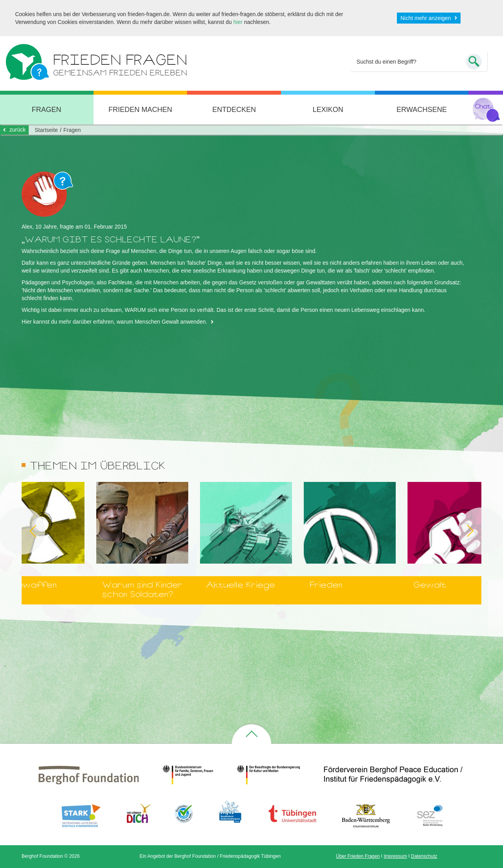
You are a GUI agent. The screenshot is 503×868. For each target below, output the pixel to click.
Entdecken (234, 110)
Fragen (72, 130)
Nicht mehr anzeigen (426, 18)
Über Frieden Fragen (358, 856)
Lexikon (328, 110)
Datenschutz (424, 856)
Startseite (46, 130)
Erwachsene (422, 110)
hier (238, 22)
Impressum (395, 856)
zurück (17, 130)
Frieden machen (140, 110)
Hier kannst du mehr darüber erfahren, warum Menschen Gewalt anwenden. (114, 322)
